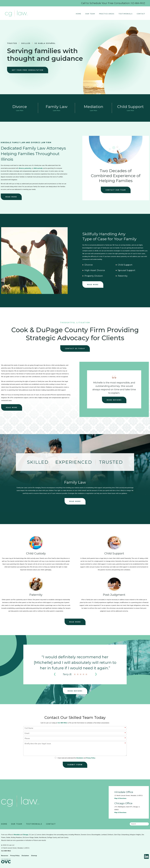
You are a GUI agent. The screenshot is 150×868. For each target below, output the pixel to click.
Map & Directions (120, 798)
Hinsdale (17, 835)
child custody (38, 168)
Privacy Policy (91, 758)
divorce (21, 168)
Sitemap (34, 856)
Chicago (26, 835)
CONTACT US (75, 348)
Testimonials (126, 14)
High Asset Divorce (95, 270)
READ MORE (11, 197)
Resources (5, 856)
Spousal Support (127, 270)
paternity (28, 168)
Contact (141, 14)
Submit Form (75, 765)
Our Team (90, 14)
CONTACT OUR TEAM (116, 190)
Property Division (94, 276)
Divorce (89, 265)
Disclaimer (80, 758)
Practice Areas (107, 14)
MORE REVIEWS (114, 400)
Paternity (123, 276)
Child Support (125, 265)
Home (78, 14)
